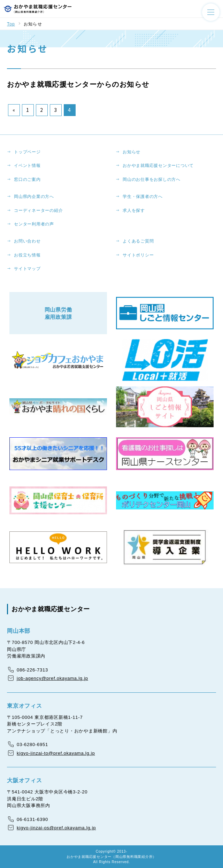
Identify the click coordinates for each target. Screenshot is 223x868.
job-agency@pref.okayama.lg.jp (52, 678)
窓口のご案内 (27, 179)
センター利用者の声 (34, 224)
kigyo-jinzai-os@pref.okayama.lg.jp (56, 828)
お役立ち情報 (27, 255)
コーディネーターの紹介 (38, 210)
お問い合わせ (27, 241)
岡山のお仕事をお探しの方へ (152, 179)
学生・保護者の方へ (143, 197)
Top (11, 24)
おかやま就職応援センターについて (158, 166)
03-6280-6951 (32, 744)
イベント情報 (27, 166)
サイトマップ (27, 269)
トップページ (27, 152)
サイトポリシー (138, 255)
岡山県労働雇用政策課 (58, 313)
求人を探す (134, 210)
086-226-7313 (32, 670)
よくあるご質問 (138, 241)
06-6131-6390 (32, 819)
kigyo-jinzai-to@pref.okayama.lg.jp (56, 753)
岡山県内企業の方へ (34, 197)
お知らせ (132, 152)
